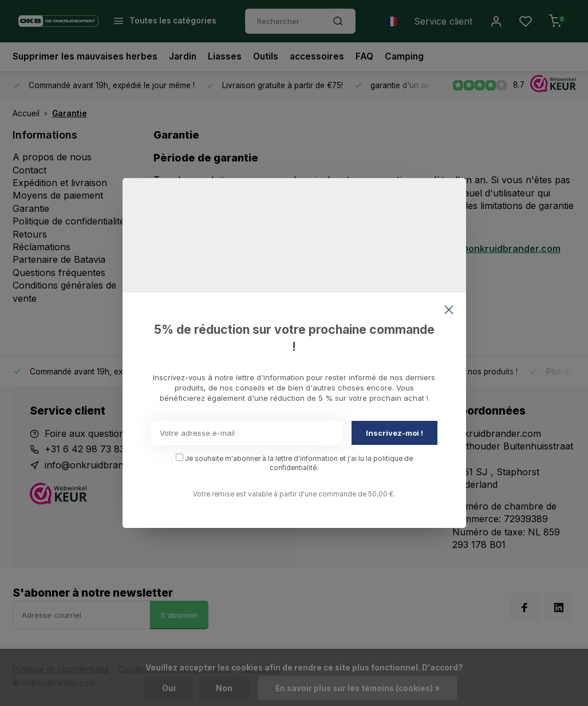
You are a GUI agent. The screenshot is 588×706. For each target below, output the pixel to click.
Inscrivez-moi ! (394, 433)
